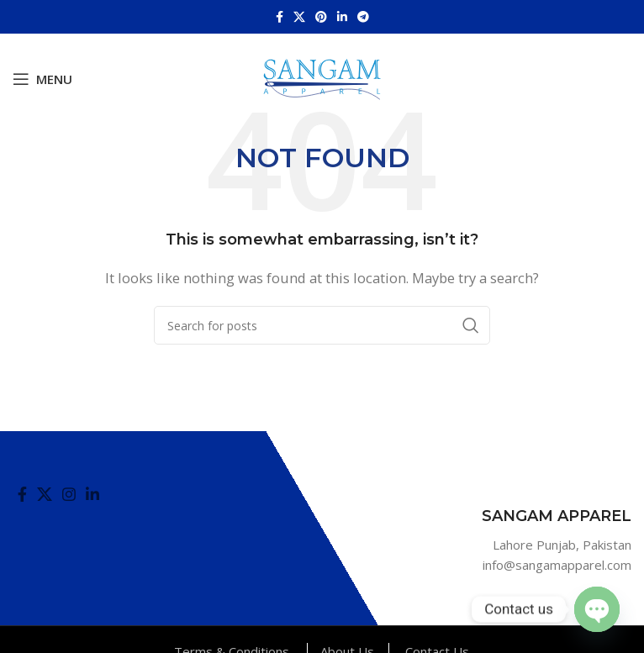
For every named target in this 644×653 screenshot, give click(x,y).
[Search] (322, 325)
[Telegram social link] (363, 17)
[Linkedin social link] (342, 17)
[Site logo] (322, 77)
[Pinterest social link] (321, 17)
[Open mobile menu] (42, 79)
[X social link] (299, 17)
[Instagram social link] (69, 494)
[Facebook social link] (280, 17)
